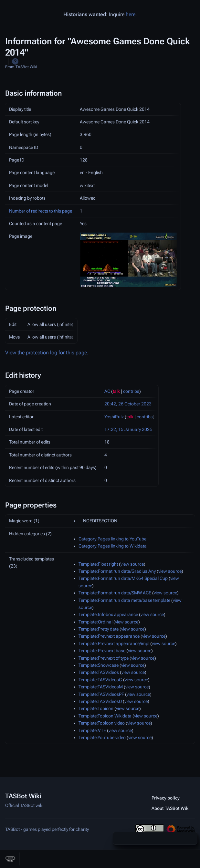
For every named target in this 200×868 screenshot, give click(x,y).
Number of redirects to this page (41, 211)
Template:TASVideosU (100, 701)
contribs (131, 391)
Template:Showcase (99, 665)
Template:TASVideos (99, 672)
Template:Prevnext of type (104, 658)
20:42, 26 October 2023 (128, 404)
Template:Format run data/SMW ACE (115, 593)
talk (116, 391)
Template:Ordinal (95, 622)
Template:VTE (92, 730)
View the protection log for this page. (47, 353)
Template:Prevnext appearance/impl (114, 643)
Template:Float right (98, 564)
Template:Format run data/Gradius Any (117, 571)
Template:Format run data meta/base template (124, 600)
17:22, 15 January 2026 (128, 429)
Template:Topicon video (102, 723)
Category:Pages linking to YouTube (112, 539)
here (131, 14)
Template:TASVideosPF (101, 694)
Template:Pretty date (99, 629)
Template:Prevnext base (102, 651)
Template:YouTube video (102, 737)
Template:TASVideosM (101, 687)
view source (132, 564)
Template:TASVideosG (100, 680)
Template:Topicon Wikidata (105, 716)
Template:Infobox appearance (108, 614)
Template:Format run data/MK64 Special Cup (123, 578)
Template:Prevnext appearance (109, 636)
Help (15, 61)
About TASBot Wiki (171, 808)
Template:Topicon (96, 708)
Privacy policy (166, 798)
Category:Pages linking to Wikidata (113, 546)
